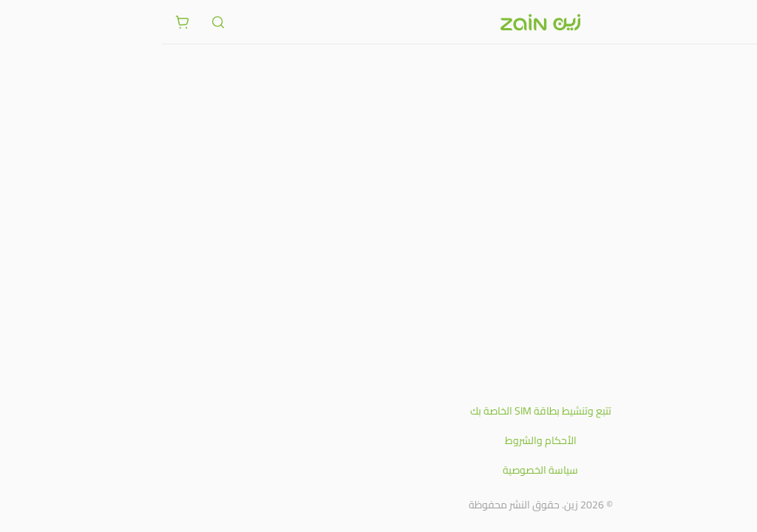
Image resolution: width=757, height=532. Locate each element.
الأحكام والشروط (379, 440)
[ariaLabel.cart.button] (21, 22)
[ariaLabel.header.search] (56, 22)
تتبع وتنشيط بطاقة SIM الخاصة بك (379, 411)
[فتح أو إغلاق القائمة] (736, 21)
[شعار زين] (378, 22)
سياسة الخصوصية (378, 470)
